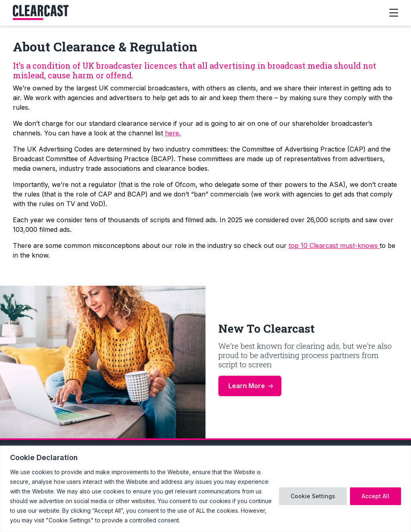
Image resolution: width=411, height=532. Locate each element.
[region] (205, 489)
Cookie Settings (313, 496)
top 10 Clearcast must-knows (334, 246)
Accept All (375, 496)
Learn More (247, 386)
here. (173, 133)
